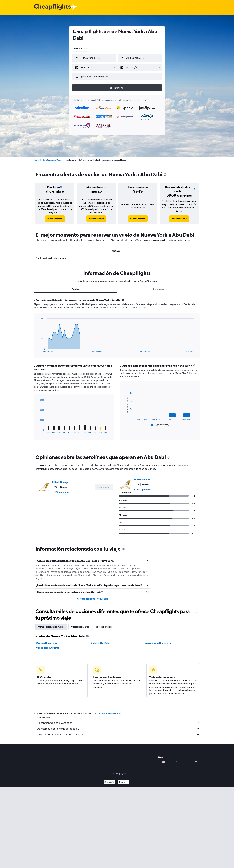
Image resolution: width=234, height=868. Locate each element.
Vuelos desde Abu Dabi (48, 648)
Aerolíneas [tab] (159, 289)
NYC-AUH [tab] (117, 251)
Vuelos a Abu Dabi (100, 643)
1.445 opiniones (61, 492)
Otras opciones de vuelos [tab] (51, 627)
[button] (93, 68)
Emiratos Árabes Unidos (52, 160)
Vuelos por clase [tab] (104, 627)
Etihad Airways (60, 482)
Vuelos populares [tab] (80, 627)
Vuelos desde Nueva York (158, 643)
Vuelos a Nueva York (47, 643)
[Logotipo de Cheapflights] (52, 7)
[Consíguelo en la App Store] (124, 786)
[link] (55, 219)
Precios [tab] (76, 289)
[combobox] (81, 48)
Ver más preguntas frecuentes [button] (92, 599)
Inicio (36, 160)
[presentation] (165, 175)
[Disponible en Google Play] (110, 786)
